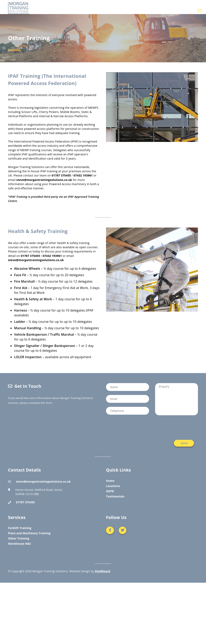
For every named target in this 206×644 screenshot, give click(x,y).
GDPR (110, 491)
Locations (113, 486)
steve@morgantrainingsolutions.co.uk (44, 180)
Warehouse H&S (20, 544)
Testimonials (115, 496)
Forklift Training (20, 528)
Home (110, 481)
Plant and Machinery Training (29, 533)
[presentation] (177, 428)
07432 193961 (83, 175)
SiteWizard (102, 571)
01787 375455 (61, 175)
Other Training (19, 538)
